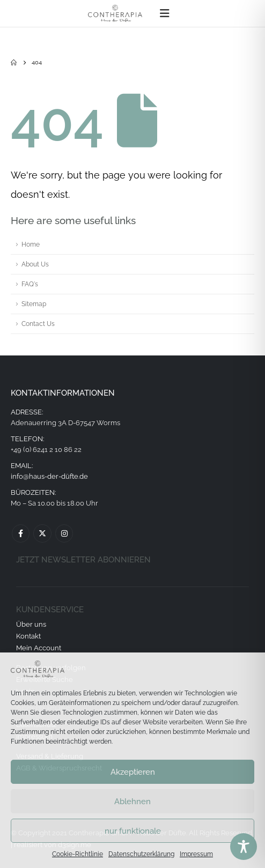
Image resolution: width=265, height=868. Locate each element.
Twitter (42, 533)
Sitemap (34, 304)
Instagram (64, 533)
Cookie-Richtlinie (78, 854)
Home (31, 244)
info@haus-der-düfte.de (49, 476)
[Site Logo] (115, 13)
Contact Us (38, 324)
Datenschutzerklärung (141, 854)
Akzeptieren (133, 772)
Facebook (21, 533)
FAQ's (30, 284)
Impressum (196, 854)
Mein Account (39, 648)
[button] (165, 13)
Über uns (31, 624)
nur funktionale (133, 831)
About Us (35, 264)
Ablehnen (132, 802)
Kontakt (28, 636)
